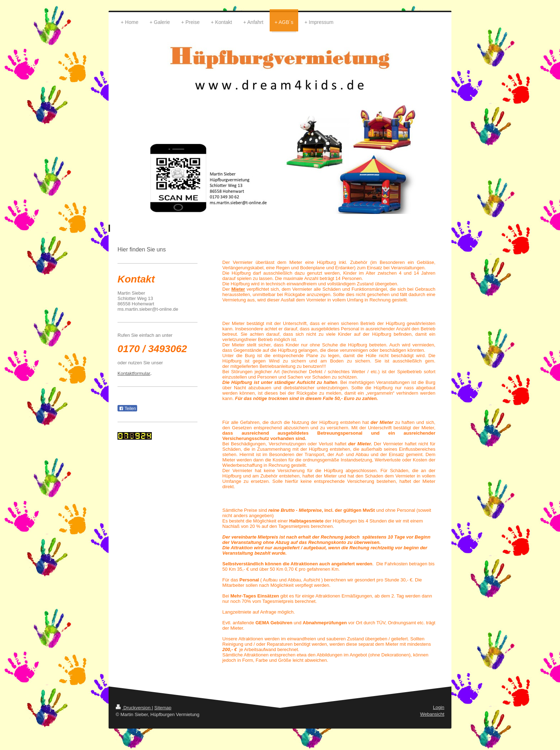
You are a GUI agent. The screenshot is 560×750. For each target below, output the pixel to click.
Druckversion (134, 708)
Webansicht (432, 714)
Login (439, 707)
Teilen (127, 409)
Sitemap (163, 708)
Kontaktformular (134, 373)
